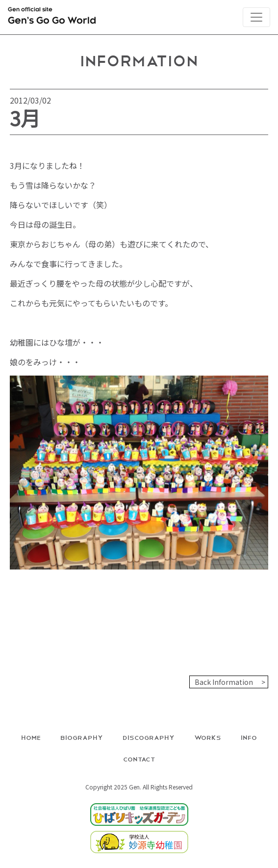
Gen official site (52, 18)
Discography (149, 737)
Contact (139, 759)
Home (31, 737)
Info (249, 737)
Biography (82, 737)
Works (208, 737)
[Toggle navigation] (256, 17)
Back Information (224, 682)
